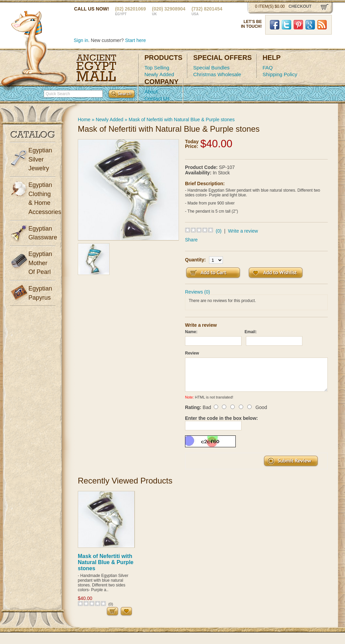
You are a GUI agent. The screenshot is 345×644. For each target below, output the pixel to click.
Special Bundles (211, 68)
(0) (219, 231)
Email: (251, 332)
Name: (191, 332)
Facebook (275, 25)
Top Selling (157, 68)
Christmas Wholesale (217, 74)
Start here (135, 40)
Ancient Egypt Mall (96, 68)
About (151, 92)
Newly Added (159, 74)
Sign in (81, 40)
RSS (322, 25)
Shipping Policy (280, 74)
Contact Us (157, 98)
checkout (300, 6)
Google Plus (310, 25)
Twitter (286, 25)
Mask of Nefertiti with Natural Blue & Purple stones (182, 120)
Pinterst (298, 25)
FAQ (268, 68)
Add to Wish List (276, 273)
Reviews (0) (198, 292)
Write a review (243, 231)
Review (192, 353)
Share (191, 240)
